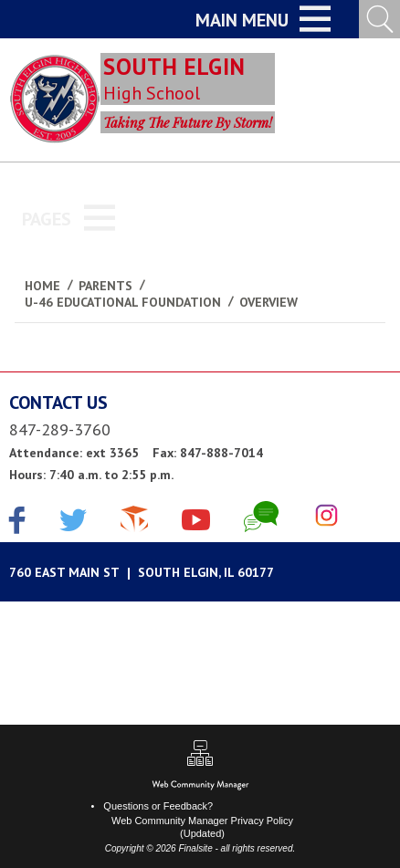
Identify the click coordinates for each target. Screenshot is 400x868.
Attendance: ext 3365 (74, 453)
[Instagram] (326, 517)
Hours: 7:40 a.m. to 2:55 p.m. (91, 475)
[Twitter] (73, 522)
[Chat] (261, 517)
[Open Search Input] (379, 19)
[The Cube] (134, 517)
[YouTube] (196, 517)
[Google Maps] (200, 572)
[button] (263, 19)
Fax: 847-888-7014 (208, 453)
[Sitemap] (200, 755)
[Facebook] (17, 522)
